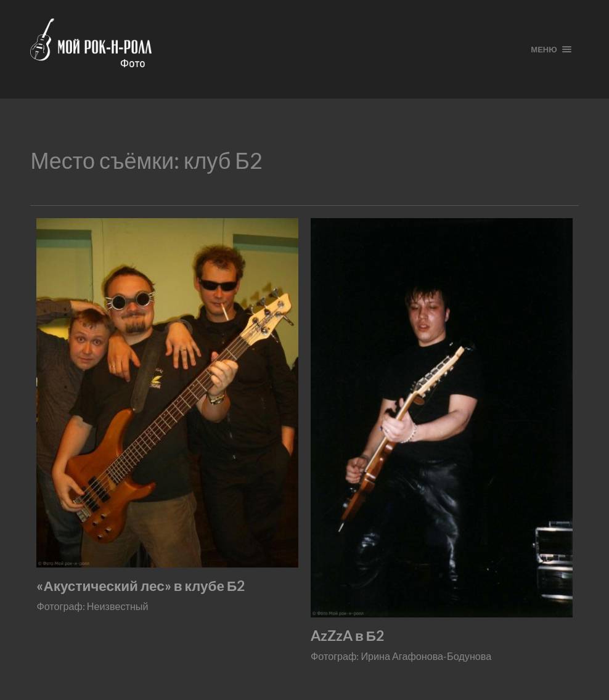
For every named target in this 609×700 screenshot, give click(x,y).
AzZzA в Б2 (347, 636)
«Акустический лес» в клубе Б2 (141, 586)
